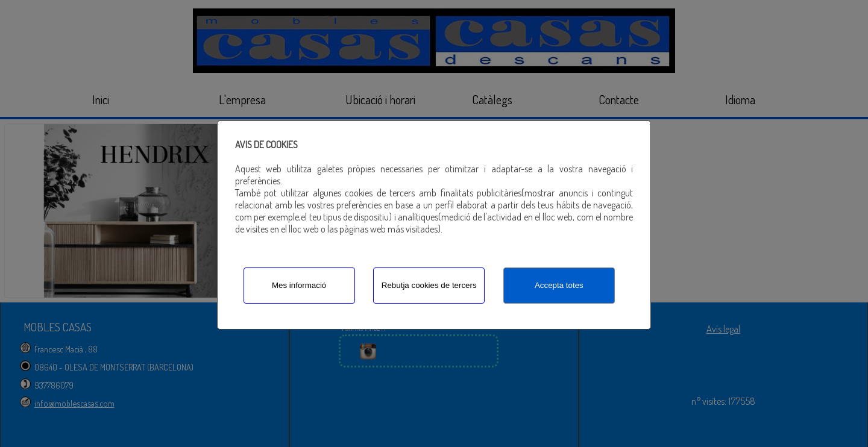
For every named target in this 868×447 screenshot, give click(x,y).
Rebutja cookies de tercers (429, 285)
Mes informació (299, 285)
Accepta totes (559, 285)
